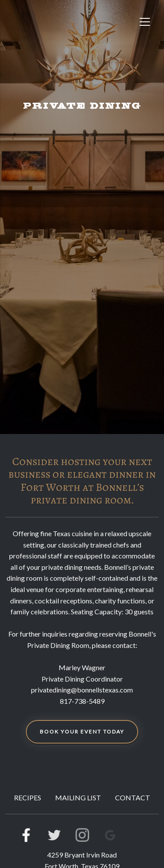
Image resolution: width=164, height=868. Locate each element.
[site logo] (52, 22)
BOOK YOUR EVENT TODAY (82, 732)
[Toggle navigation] (145, 22)
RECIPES (28, 797)
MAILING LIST (78, 797)
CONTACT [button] (133, 797)
